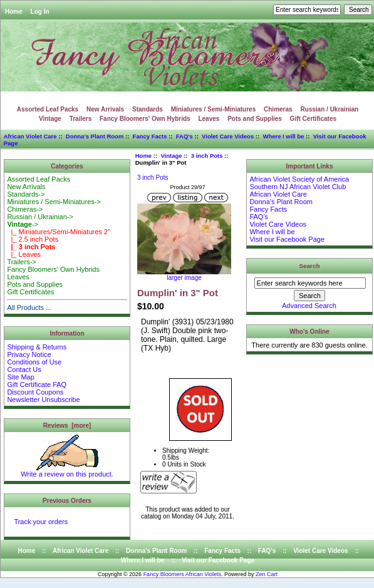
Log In (40, 12)
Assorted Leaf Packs (48, 109)
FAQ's (184, 136)
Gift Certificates (313, 119)
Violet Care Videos (228, 136)
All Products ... (29, 307)
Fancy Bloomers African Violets (182, 574)
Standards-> (26, 194)
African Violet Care (30, 136)
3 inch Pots (207, 156)
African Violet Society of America (299, 179)
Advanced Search (309, 306)
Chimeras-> (25, 209)
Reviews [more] (67, 426)
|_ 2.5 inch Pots (33, 239)
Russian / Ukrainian (329, 109)
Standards (148, 109)
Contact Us (24, 369)
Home (14, 12)
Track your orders (41, 522)
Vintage (171, 156)
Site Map (20, 377)
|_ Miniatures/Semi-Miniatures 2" (58, 232)
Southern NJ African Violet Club (298, 187)
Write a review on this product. (67, 471)
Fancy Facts (150, 136)
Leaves (209, 119)
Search (310, 266)
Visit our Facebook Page (287, 239)
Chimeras (278, 109)
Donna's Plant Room (95, 136)
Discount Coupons (35, 392)
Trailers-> (21, 262)
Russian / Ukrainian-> (40, 217)
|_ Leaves (24, 254)
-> (23, 224)
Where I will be (283, 136)
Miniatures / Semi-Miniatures (214, 109)
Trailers (81, 119)
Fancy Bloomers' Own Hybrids (145, 119)
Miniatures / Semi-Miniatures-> (54, 202)
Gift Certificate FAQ (37, 384)
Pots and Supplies (255, 119)
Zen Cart (267, 574)
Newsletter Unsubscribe (43, 400)
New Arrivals (105, 109)
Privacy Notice (29, 354)
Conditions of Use (34, 362)
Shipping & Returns (37, 347)
